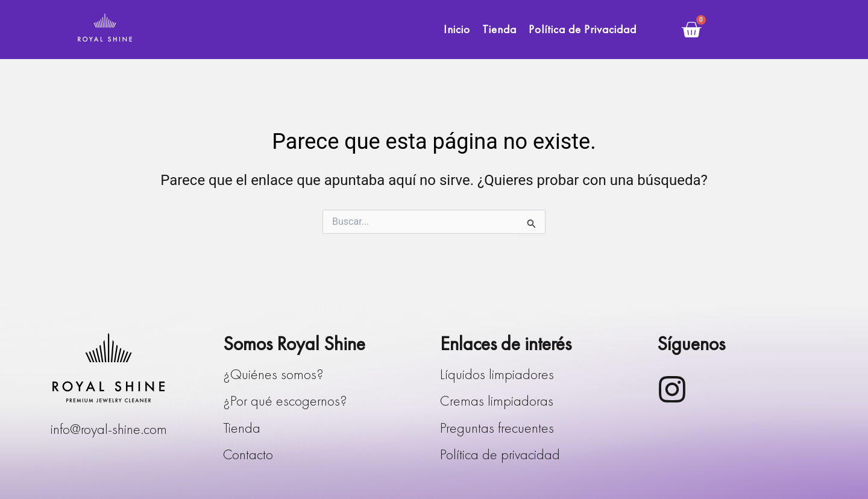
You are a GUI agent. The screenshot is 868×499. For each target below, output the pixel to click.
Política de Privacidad (583, 29)
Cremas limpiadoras (497, 400)
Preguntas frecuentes (497, 428)
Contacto (248, 454)
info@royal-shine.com (109, 429)
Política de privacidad (500, 454)
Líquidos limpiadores (497, 374)
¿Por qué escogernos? (285, 400)
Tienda (499, 29)
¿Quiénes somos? (273, 374)
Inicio (457, 29)
